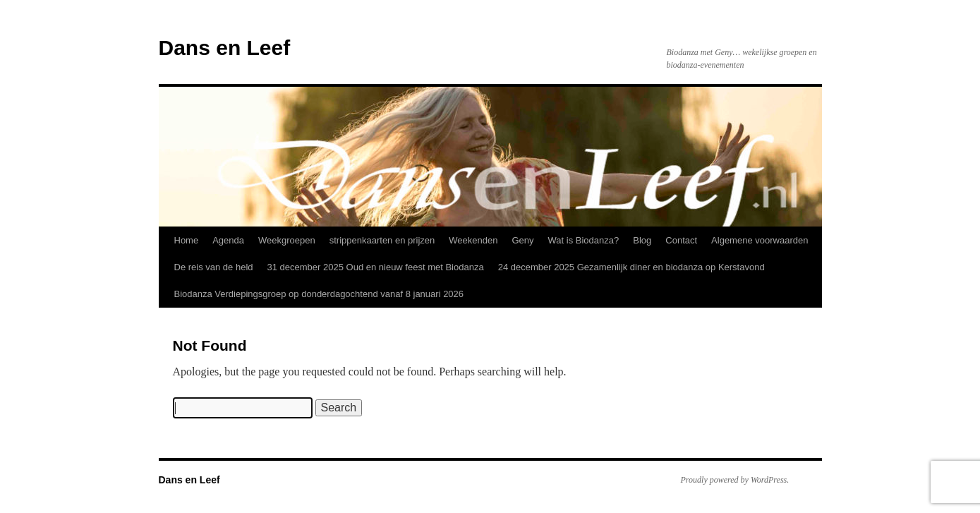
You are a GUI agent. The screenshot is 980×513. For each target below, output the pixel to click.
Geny (522, 240)
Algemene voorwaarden (760, 240)
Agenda (228, 240)
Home (187, 240)
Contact (681, 240)
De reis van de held (214, 267)
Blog (642, 240)
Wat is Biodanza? (584, 240)
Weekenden (473, 240)
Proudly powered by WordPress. (735, 480)
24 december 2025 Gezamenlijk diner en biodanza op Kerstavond (631, 267)
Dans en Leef (225, 48)
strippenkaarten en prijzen (382, 240)
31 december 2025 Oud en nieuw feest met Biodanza (376, 267)
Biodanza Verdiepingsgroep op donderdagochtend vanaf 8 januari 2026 (319, 294)
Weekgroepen (287, 240)
